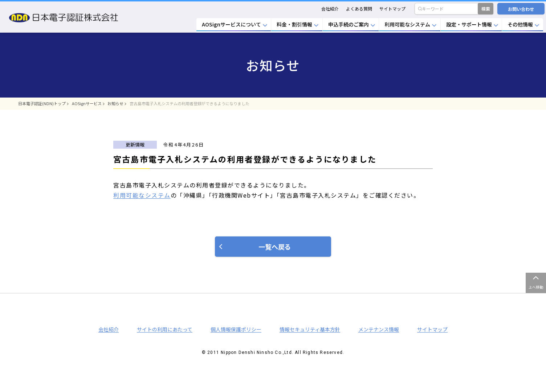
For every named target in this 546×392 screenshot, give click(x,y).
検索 (486, 9)
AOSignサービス (87, 103)
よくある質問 (359, 9)
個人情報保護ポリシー (236, 329)
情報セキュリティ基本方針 (310, 329)
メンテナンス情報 (379, 329)
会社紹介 (330, 9)
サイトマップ (392, 9)
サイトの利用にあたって (165, 329)
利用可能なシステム (142, 195)
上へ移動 (536, 287)
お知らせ (115, 103)
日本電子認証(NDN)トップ (42, 103)
